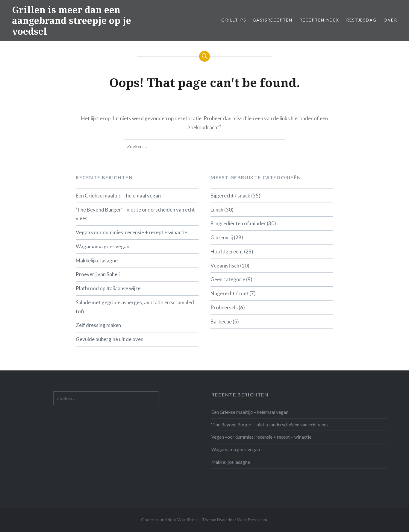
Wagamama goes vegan (103, 246)
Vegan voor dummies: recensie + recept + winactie (131, 232)
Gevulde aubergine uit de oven (110, 339)
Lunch (217, 210)
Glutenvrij (222, 237)
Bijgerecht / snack (230, 196)
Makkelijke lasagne (97, 260)
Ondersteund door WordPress (170, 520)
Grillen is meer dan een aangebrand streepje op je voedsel (72, 20)
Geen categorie (228, 279)
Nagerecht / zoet (230, 293)
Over (390, 20)
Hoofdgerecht (227, 251)
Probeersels (224, 307)
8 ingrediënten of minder (238, 223)
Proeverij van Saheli (98, 274)
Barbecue (221, 322)
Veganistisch (225, 266)
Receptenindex (319, 20)
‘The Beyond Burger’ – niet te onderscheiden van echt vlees (135, 214)
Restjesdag (361, 20)
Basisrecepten (273, 20)
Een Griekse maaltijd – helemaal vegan (118, 196)
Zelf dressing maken (98, 325)
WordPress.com (252, 520)
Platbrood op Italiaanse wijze (108, 288)
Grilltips (234, 20)
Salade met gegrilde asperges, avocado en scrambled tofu (135, 307)
